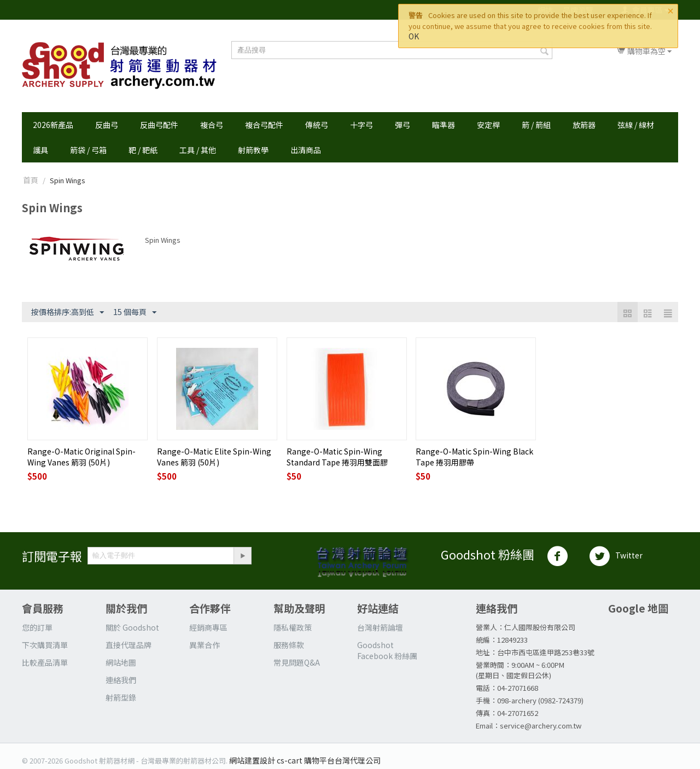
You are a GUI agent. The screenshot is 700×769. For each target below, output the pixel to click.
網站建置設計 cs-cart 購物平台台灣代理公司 (305, 760)
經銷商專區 (208, 627)
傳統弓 (317, 125)
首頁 (31, 180)
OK (414, 36)
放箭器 (584, 125)
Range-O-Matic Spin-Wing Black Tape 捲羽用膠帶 (474, 457)
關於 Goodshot (132, 627)
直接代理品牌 (129, 645)
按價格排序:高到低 (68, 312)
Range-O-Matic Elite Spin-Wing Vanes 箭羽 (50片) (214, 457)
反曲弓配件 (159, 125)
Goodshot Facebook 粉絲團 (387, 650)
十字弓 (361, 125)
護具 (40, 150)
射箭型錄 (121, 697)
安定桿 (488, 125)
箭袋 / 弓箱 (88, 150)
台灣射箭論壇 (380, 627)
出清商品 (306, 150)
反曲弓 (107, 125)
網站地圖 (121, 662)
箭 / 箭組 (536, 125)
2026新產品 (53, 125)
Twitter (616, 556)
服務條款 (289, 645)
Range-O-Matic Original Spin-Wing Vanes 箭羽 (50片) (81, 457)
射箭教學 (253, 150)
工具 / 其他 (198, 150)
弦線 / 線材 (636, 125)
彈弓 (402, 125)
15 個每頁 (135, 312)
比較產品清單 (45, 662)
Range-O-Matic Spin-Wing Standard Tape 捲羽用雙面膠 (337, 457)
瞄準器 (444, 125)
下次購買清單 (45, 645)
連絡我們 (121, 680)
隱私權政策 (293, 627)
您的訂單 (37, 627)
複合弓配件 (264, 125)
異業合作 (205, 645)
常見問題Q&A (297, 662)
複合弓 (212, 125)
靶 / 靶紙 (143, 150)
